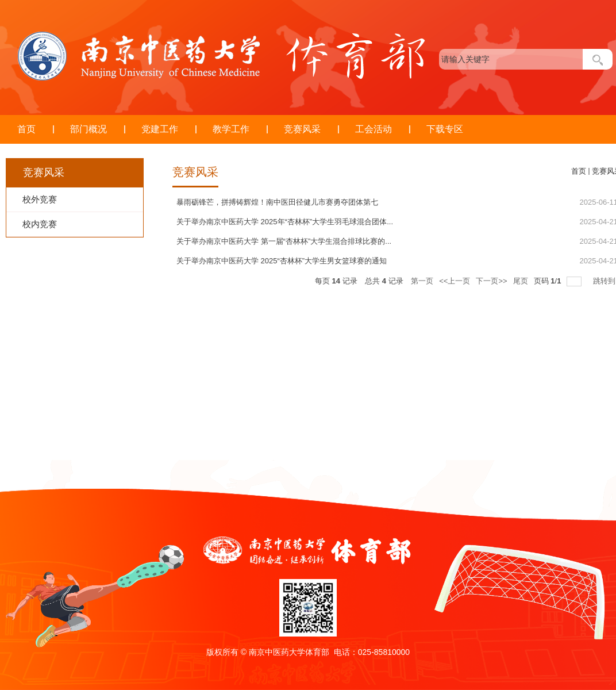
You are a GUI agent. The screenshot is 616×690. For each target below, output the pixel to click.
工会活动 (374, 129)
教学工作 (231, 129)
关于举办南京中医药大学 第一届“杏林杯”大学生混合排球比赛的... (284, 241)
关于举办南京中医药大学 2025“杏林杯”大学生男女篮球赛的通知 (282, 261)
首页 (26, 129)
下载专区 (445, 129)
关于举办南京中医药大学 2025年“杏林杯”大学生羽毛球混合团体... (285, 222)
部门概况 (88, 129)
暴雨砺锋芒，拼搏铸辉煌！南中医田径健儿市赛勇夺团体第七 (277, 202)
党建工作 (160, 129)
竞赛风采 (302, 129)
